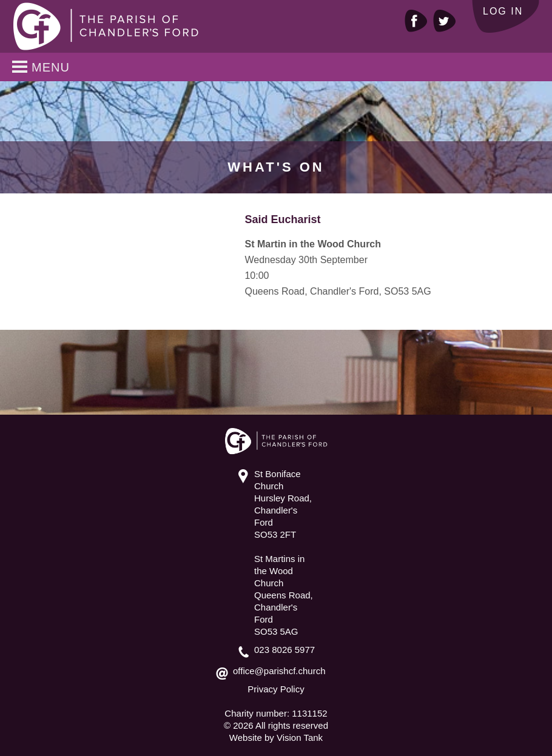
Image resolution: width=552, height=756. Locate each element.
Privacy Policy (276, 689)
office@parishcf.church (279, 671)
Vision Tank (300, 738)
